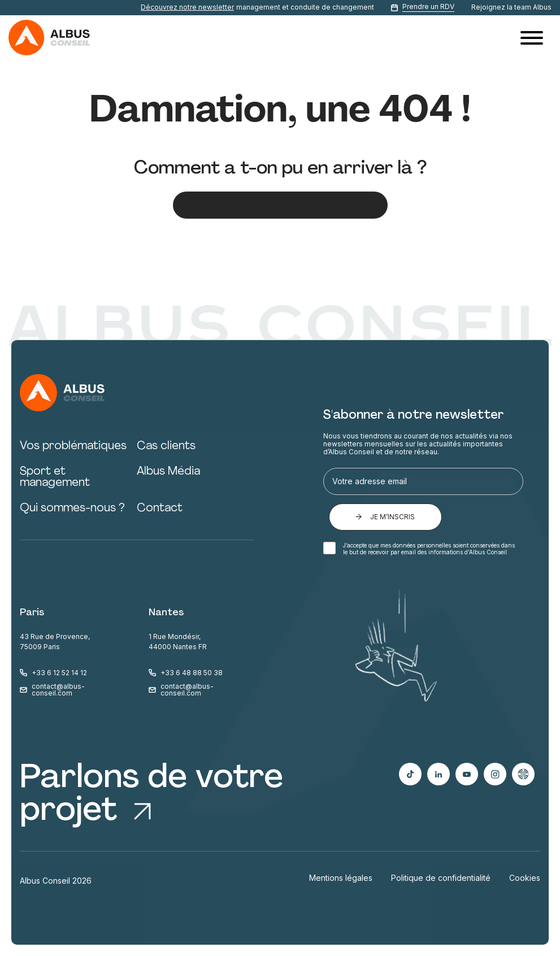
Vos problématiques (73, 446)
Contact (160, 509)
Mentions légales (341, 878)
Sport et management (55, 477)
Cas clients (166, 446)
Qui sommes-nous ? (72, 509)
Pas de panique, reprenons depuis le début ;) (280, 205)
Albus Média (168, 472)
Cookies (525, 878)
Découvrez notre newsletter (187, 7)
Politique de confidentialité (441, 878)
